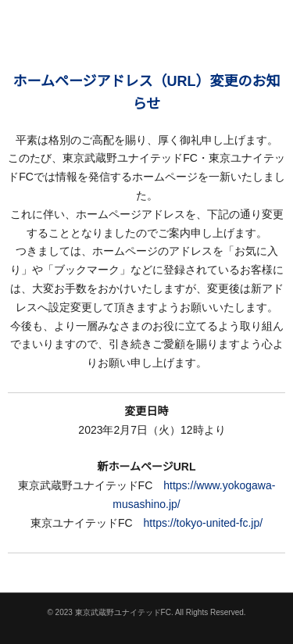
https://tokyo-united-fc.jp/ (204, 523)
